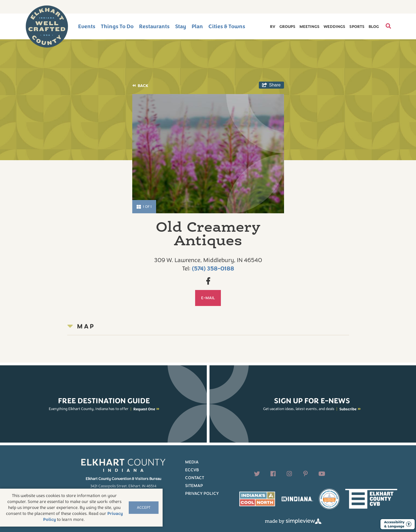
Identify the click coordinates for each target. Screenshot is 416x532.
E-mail (208, 298)
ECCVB (192, 470)
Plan (197, 26)
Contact (195, 478)
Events (87, 26)
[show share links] (271, 85)
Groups (287, 27)
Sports (357, 27)
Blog (374, 27)
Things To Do (117, 26)
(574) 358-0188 (213, 269)
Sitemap (194, 486)
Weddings (334, 27)
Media (192, 462)
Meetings (309, 27)
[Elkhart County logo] (47, 27)
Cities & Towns (227, 26)
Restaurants (154, 26)
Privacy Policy (202, 494)
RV (273, 27)
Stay (181, 26)
